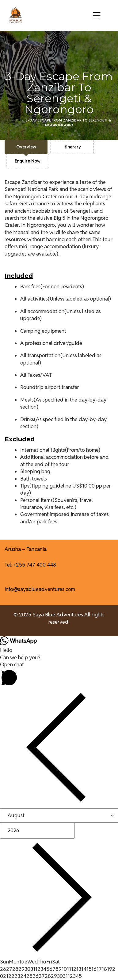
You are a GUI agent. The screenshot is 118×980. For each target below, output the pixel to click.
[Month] (59, 815)
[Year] (37, 831)
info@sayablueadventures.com (40, 589)
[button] (59, 675)
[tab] (26, 147)
